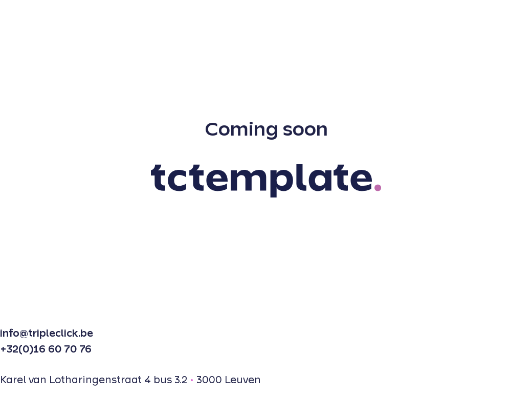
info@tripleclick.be (47, 334)
